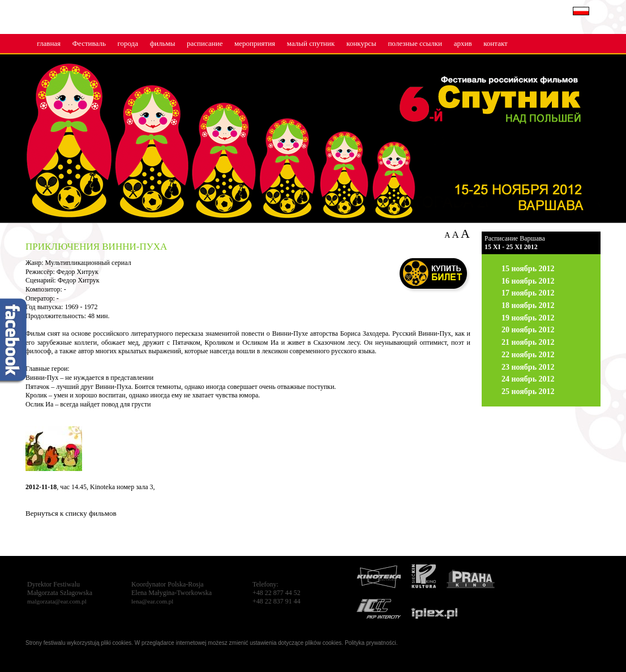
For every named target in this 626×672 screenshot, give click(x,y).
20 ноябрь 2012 (528, 330)
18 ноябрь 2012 (528, 305)
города (128, 43)
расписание (205, 43)
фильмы (163, 43)
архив (463, 43)
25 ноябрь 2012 (528, 391)
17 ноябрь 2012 (528, 293)
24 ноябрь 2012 (528, 379)
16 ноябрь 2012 (528, 281)
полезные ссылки (415, 43)
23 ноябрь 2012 (528, 367)
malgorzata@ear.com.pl (57, 601)
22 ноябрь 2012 (528, 355)
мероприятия (255, 43)
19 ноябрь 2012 (528, 318)
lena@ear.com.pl (152, 601)
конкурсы (361, 43)
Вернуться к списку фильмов (71, 513)
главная (49, 43)
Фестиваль (89, 43)
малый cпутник (311, 43)
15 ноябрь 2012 (528, 269)
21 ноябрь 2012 (528, 342)
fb (14, 342)
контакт (496, 43)
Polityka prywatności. (371, 643)
